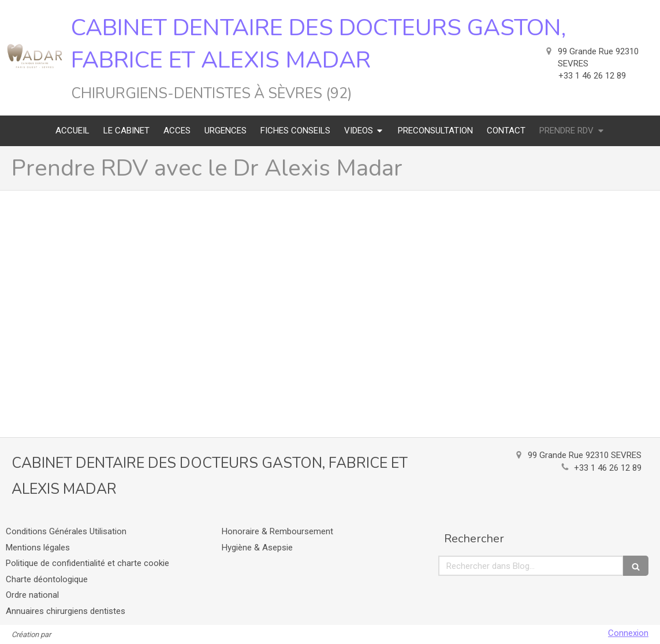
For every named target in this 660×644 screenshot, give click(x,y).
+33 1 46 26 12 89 (608, 468)
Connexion (628, 633)
